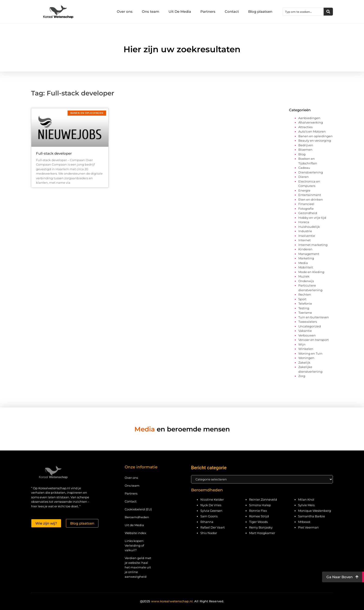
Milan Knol (306, 499)
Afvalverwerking (311, 122)
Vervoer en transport (314, 340)
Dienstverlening (311, 172)
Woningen (306, 358)
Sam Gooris (209, 516)
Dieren (304, 177)
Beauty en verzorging (315, 140)
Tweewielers (308, 322)
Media (303, 263)
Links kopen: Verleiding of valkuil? (134, 545)
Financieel (306, 204)
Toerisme (305, 313)
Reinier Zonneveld (263, 499)
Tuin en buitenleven (314, 317)
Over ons (125, 11)
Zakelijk (304, 362)
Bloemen (305, 150)
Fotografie (306, 209)
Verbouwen (307, 335)
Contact (232, 11)
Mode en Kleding (311, 272)
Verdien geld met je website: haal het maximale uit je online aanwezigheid (138, 567)
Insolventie (307, 236)
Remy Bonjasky (261, 527)
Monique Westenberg (315, 511)
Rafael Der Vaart (213, 527)
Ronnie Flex (258, 511)
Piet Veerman (308, 527)
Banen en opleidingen (315, 136)
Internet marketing (313, 245)
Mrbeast (304, 522)
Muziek (304, 276)
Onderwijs (306, 281)
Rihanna (207, 522)
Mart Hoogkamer (262, 533)
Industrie (305, 231)
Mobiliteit (306, 267)
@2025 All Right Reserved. (182, 601)
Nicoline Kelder (212, 499)
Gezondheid (308, 213)
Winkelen (306, 349)
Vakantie (305, 331)
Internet (304, 240)
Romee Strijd (259, 516)
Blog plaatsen (260, 11)
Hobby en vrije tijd (312, 218)
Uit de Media (134, 525)
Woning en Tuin (310, 353)
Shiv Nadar (209, 533)
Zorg (302, 376)
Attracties (305, 127)
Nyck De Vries (211, 505)
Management (309, 254)
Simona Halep (260, 505)
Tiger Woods (258, 522)
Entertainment (310, 195)
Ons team (151, 11)
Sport (302, 299)
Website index (135, 533)
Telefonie (305, 303)
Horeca (304, 222)
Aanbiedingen (309, 118)
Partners (208, 11)
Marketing (306, 258)
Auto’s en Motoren (312, 131)
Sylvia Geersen (211, 511)
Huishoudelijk (309, 227)
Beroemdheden (137, 517)
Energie (304, 190)
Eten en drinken (311, 199)
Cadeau (304, 168)
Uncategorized (310, 326)
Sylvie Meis (306, 505)
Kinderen (305, 249)
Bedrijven (306, 145)
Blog (302, 154)
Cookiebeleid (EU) (138, 509)
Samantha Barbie (312, 516)
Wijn (302, 344)
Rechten (305, 294)
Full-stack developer (54, 153)
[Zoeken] (328, 12)
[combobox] (303, 12)
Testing (304, 308)
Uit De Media (180, 11)
